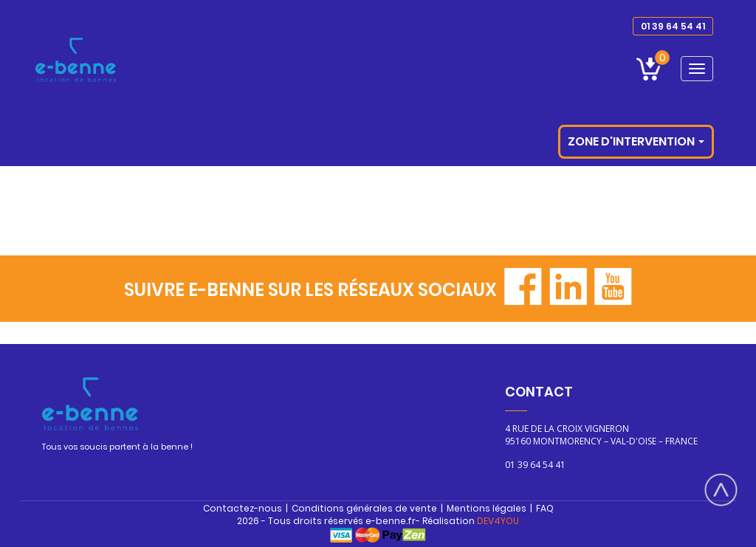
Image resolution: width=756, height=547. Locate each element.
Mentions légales (487, 508)
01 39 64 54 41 (673, 26)
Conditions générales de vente (364, 508)
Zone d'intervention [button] (636, 141)
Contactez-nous (243, 508)
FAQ (545, 508)
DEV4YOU (498, 521)
